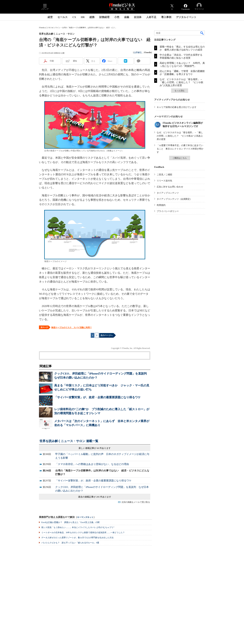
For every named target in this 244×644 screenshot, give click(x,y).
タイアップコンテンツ (168, 193)
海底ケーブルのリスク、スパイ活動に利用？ (72, 328)
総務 (92, 17)
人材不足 (151, 17)
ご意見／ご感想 (164, 175)
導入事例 (166, 17)
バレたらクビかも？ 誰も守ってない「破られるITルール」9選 (70, 543)
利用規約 (161, 205)
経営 (50, 17)
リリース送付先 (164, 181)
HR (83, 17)
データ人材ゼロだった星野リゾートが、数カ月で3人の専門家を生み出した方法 (77, 538)
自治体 (138, 17)
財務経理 (104, 17)
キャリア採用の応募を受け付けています (177, 107)
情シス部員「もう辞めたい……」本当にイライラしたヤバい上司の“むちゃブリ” (78, 527)
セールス (63, 17)
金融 (127, 17)
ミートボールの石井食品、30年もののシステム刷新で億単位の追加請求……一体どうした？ (83, 533)
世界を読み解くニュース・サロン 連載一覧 (69, 441)
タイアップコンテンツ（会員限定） (174, 199)
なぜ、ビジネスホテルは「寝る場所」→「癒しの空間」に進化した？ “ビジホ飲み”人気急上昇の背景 (181, 82)
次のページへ (107, 335)
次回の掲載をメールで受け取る (136, 502)
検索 (202, 33)
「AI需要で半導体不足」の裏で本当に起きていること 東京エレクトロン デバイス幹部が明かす (180, 149)
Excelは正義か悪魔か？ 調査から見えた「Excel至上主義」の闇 (70, 522)
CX (74, 17)
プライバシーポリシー (168, 211)
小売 (117, 17)
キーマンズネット (85, 517)
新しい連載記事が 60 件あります (95, 448)
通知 (75, 61)
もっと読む (180, 91)
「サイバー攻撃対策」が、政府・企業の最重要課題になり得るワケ (97, 397)
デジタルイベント (186, 17)
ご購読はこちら (180, 158)
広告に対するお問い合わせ (170, 187)
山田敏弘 (138, 52)
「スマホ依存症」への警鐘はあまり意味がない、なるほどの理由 (92, 464)
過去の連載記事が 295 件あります (95, 497)
